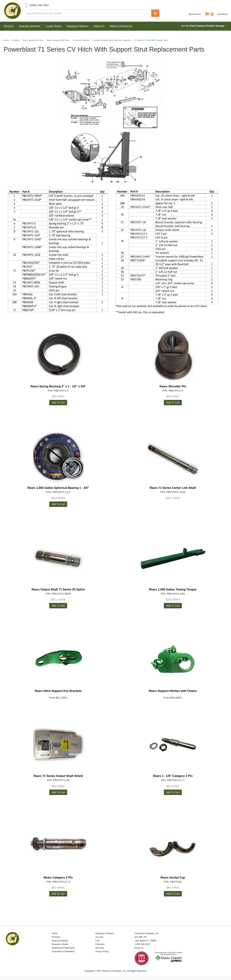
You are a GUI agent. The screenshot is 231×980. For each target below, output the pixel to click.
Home (55, 933)
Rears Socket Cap (173, 878)
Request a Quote (60, 944)
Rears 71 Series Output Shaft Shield (58, 776)
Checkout (222, 14)
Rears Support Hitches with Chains (173, 691)
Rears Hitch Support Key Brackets (58, 691)
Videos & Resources (121, 26)
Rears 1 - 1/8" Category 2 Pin (173, 776)
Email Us (139, 948)
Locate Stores (53, 26)
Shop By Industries (30, 26)
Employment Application (63, 948)
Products (9, 26)
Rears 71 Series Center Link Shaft (173, 488)
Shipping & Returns (78, 26)
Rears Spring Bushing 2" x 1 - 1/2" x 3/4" (58, 386)
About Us (99, 26)
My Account (195, 14)
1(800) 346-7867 (39, 5)
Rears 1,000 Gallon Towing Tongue (173, 589)
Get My (203, 26)
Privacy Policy (102, 951)
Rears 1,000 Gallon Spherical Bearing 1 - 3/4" (58, 488)
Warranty (100, 948)
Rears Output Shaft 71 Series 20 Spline (58, 589)
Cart (98, 941)
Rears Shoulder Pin (173, 386)
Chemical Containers (14, 11)
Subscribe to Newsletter (63, 951)
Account (99, 937)
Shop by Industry (60, 941)
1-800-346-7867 (142, 944)
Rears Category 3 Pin (58, 878)
